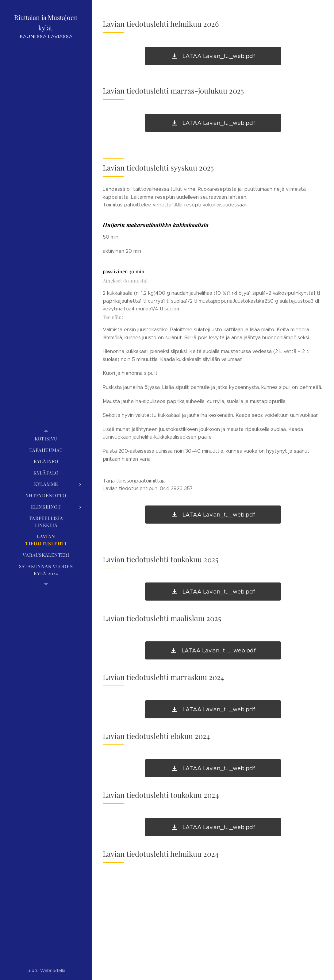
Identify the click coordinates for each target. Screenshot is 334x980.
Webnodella (53, 970)
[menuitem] (46, 439)
